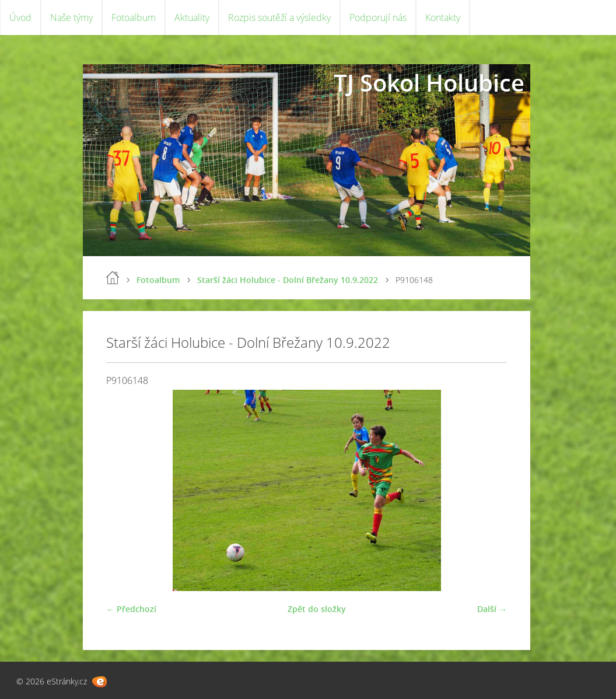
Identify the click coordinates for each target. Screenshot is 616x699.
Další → (492, 609)
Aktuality (192, 18)
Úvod (20, 18)
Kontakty (443, 18)
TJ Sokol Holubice (429, 83)
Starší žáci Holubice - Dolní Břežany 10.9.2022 (288, 280)
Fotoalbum (134, 18)
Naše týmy (71, 18)
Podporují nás (378, 18)
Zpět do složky (317, 609)
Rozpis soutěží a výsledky (279, 18)
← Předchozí (131, 609)
